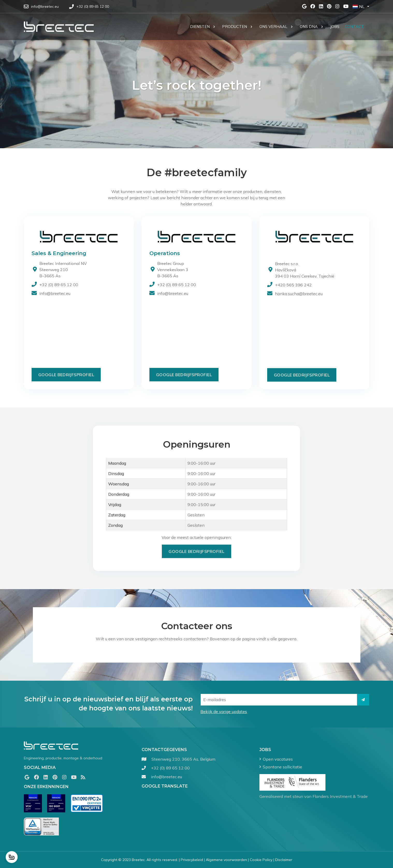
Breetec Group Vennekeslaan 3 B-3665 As (173, 270)
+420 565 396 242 (293, 285)
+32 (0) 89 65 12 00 (59, 285)
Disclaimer (284, 860)
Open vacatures (278, 759)
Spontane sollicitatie (282, 767)
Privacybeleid (192, 860)
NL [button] (359, 6)
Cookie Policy (261, 860)
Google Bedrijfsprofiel (66, 375)
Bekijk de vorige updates (224, 711)
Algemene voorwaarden (226, 860)
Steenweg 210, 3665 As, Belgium (183, 759)
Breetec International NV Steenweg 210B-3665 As (63, 270)
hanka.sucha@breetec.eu (299, 294)
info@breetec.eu (55, 293)
